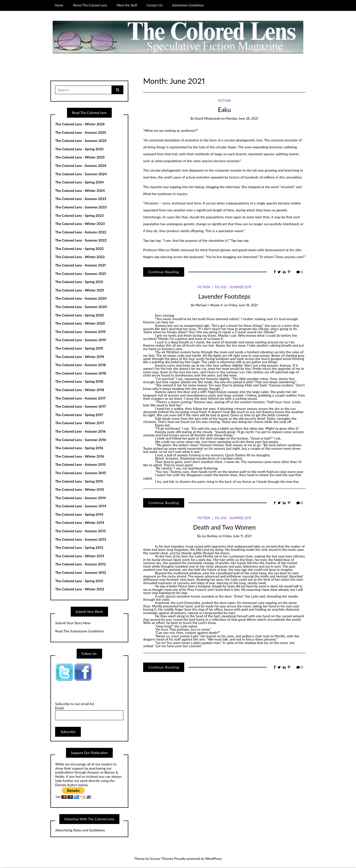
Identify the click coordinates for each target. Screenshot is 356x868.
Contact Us (155, 5)
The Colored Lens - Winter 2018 (80, 390)
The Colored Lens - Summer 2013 (81, 540)
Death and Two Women (224, 528)
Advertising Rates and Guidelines (80, 831)
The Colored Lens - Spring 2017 (79, 415)
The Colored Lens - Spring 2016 (79, 449)
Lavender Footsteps (224, 297)
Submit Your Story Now (73, 623)
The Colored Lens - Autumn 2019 (80, 332)
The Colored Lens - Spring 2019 (79, 349)
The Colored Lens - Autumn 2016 (80, 432)
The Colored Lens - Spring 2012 (79, 581)
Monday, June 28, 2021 (242, 119)
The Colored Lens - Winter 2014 (80, 523)
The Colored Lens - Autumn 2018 (80, 366)
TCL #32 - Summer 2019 (233, 288)
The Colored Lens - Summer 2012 (81, 573)
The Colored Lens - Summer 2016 (81, 440)
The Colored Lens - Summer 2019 (81, 341)
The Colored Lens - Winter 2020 (80, 324)
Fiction (224, 101)
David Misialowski (208, 119)
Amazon (93, 773)
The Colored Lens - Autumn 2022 (81, 233)
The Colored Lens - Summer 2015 (81, 473)
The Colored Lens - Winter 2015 (80, 490)
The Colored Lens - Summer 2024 (81, 174)
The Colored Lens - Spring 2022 (79, 249)
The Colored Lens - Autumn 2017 (80, 399)
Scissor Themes (162, 859)
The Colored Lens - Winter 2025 (80, 158)
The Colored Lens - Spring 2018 (79, 382)
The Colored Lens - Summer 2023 (81, 208)
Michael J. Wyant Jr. (209, 306)
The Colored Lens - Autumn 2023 (81, 199)
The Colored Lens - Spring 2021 (79, 282)
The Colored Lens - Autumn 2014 (80, 498)
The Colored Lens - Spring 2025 (79, 149)
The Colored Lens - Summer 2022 (81, 241)
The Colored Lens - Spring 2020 (80, 316)
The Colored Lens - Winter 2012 (80, 590)
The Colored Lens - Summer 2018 (81, 374)
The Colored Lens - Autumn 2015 (80, 465)
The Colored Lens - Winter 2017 (80, 424)
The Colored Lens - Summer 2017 (80, 407)
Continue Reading (164, 272)
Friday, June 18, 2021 (243, 306)
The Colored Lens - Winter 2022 (80, 257)
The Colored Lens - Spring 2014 (79, 515)
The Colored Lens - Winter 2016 (80, 457)
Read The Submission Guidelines (80, 632)
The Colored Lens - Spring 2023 (79, 216)
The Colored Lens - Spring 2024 (79, 183)
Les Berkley (210, 536)
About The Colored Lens (90, 5)
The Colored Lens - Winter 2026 (80, 124)
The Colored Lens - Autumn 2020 (81, 299)
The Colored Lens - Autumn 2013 (80, 532)
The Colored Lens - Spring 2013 (79, 548)
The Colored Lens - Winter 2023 (80, 224)
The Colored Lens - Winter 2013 (80, 556)
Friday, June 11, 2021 (237, 536)
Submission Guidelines (188, 5)
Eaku (224, 110)
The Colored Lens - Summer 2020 (81, 307)
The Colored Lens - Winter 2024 (80, 191)
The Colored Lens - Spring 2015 (79, 482)
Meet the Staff (127, 5)
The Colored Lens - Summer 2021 (81, 274)
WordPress (213, 859)
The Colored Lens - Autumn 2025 (81, 133)
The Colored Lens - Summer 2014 (81, 507)
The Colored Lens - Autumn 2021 (80, 266)
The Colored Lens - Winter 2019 (80, 357)
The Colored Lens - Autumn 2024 (81, 166)
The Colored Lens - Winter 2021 (80, 291)
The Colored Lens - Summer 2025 (81, 141)
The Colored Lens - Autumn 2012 (80, 565)
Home (59, 5)
